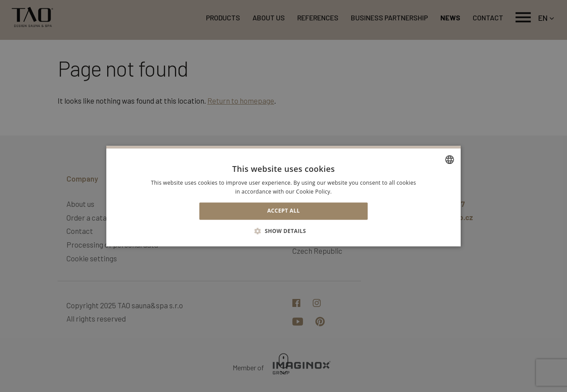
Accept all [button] (283, 211)
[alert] (283, 196)
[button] (283, 231)
